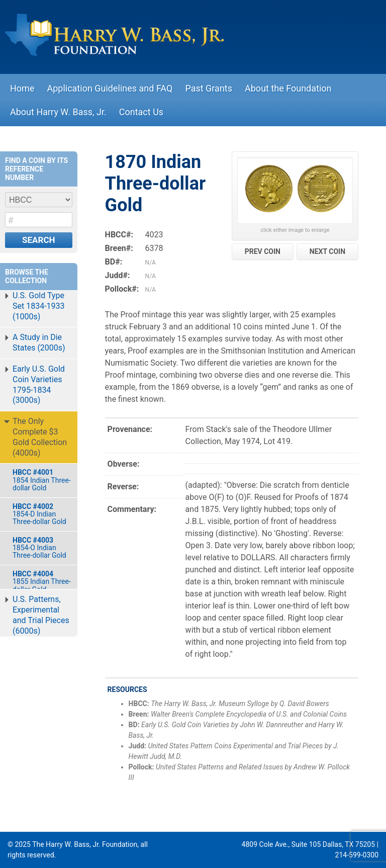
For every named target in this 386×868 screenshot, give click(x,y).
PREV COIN (263, 251)
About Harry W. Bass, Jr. (58, 112)
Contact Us (141, 112)
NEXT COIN (327, 251)
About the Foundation (288, 88)
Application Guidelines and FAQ (110, 88)
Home (22, 88)
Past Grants (209, 88)
